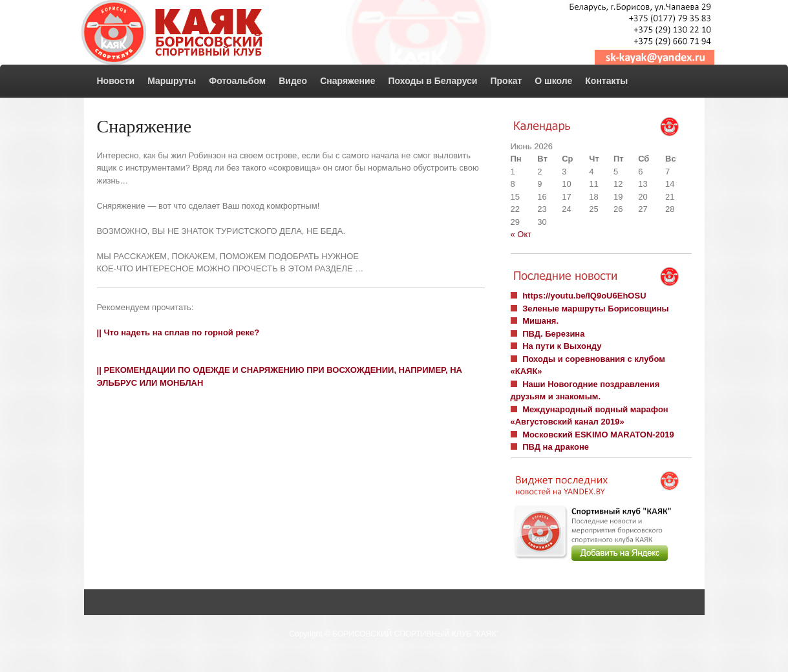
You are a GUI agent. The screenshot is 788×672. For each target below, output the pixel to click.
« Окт (521, 234)
